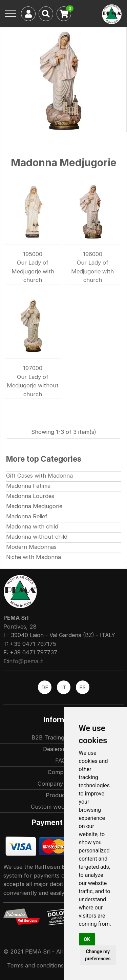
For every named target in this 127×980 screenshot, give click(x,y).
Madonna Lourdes (30, 496)
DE (45, 687)
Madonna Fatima (28, 486)
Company (60, 772)
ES (82, 687)
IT (64, 687)
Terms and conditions (35, 965)
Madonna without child (37, 537)
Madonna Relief (27, 516)
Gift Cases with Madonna (39, 476)
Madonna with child (32, 526)
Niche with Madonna (34, 557)
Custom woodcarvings (60, 807)
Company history (60, 784)
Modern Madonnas (31, 547)
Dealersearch (60, 749)
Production (60, 795)
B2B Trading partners (60, 737)
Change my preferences (98, 955)
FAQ (60, 761)
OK (87, 939)
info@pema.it (26, 661)
